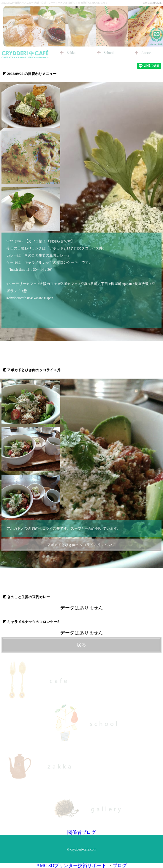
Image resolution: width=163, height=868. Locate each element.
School (109, 53)
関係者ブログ (82, 832)
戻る (81, 645)
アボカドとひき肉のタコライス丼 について (81, 545)
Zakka (71, 53)
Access (146, 53)
